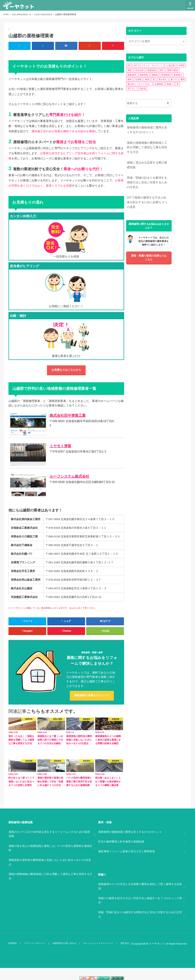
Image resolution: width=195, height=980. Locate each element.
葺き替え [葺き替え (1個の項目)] (163, 79)
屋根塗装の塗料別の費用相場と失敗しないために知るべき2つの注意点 (50, 875)
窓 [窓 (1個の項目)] (154, 79)
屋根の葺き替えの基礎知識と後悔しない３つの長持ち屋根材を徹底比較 (50, 861)
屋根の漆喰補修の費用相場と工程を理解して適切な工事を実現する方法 (147, 145)
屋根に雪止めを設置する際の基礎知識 (147, 162)
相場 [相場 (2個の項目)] (147, 79)
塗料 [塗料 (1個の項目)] (161, 70)
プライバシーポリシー (35, 956)
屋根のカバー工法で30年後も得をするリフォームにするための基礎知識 (49, 847)
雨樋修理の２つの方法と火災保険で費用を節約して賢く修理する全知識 (140, 899)
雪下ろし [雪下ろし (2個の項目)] (132, 89)
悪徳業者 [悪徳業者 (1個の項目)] (166, 75)
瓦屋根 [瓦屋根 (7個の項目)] (138, 79)
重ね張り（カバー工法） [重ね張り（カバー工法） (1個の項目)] (139, 84)
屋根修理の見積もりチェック (92, 707)
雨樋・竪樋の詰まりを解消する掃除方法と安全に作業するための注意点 (147, 178)
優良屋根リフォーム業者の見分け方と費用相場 (127, 864)
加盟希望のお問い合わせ (66, 956)
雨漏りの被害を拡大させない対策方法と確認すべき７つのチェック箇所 (140, 913)
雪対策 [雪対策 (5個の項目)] (143, 89)
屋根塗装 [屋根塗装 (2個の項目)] (144, 75)
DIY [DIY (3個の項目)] (136, 66)
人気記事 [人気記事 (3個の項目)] (171, 66)
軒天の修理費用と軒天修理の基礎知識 (121, 854)
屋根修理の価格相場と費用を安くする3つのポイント (147, 129)
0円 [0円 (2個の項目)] (129, 66)
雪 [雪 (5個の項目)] (178, 84)
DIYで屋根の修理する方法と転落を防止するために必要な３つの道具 (147, 196)
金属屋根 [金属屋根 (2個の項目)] (159, 84)
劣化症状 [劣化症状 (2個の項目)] (139, 70)
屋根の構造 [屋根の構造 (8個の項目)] (173, 70)
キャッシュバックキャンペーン (101, 956)
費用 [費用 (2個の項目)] (183, 79)
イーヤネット (158, 956)
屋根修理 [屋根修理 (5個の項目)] (132, 75)
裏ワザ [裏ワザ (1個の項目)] (174, 79)
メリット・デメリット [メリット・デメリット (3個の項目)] (152, 66)
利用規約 (12, 956)
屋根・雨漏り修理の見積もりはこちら (149, 251)
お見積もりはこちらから (66, 371)
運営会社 (128, 956)
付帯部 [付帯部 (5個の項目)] (182, 66)
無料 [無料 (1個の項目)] (130, 79)
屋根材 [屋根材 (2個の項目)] (155, 75)
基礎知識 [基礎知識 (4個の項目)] (151, 70)
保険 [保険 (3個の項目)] (130, 70)
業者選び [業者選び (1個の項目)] (178, 75)
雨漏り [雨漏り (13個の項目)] (170, 84)
